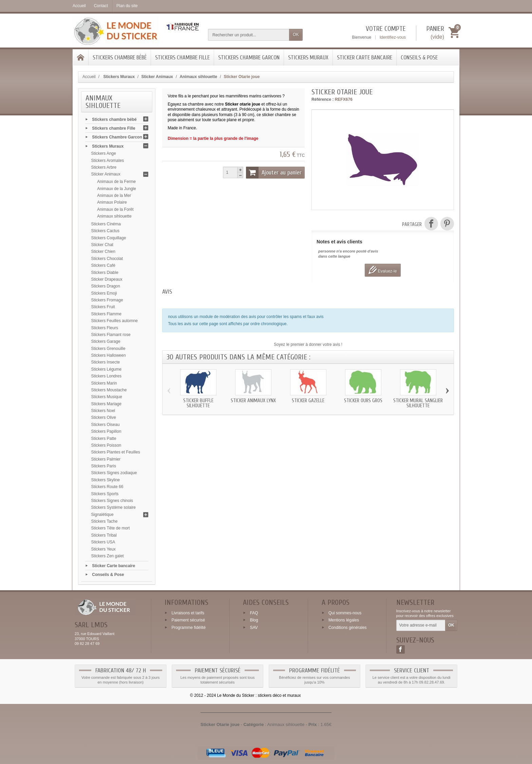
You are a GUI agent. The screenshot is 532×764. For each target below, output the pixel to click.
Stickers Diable (105, 273)
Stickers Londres (106, 376)
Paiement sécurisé (188, 620)
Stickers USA (103, 542)
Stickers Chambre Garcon (249, 58)
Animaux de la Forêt (115, 209)
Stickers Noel (103, 411)
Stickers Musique (107, 397)
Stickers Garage (106, 341)
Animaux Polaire (112, 202)
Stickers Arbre (104, 167)
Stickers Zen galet (108, 556)
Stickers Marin (104, 383)
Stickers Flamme (106, 314)
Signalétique (102, 515)
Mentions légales (344, 620)
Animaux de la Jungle (117, 189)
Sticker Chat (102, 245)
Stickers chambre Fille (182, 58)
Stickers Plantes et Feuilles (116, 452)
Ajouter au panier (274, 172)
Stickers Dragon (106, 286)
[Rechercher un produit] (249, 35)
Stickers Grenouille (108, 349)
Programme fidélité (188, 628)
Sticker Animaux (106, 174)
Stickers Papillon (106, 431)
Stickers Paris (104, 466)
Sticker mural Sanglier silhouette (418, 403)
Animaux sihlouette (114, 216)
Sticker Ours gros (363, 401)
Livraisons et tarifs (188, 613)
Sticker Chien (103, 251)
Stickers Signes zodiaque (114, 473)
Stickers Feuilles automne (115, 321)
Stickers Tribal (104, 535)
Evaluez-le (383, 270)
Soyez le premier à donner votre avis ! (308, 344)
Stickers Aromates (108, 161)
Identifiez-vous (393, 37)
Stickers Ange (104, 153)
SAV (254, 628)
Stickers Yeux (103, 549)
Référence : (322, 99)
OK (296, 35)
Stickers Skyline (106, 480)
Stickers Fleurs (105, 328)
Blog (254, 620)
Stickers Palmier (106, 459)
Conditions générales (348, 628)
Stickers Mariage (106, 404)
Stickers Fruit (103, 307)
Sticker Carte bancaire (365, 58)
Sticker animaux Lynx (253, 401)
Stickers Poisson (106, 445)
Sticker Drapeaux (107, 279)
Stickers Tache (104, 521)
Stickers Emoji (104, 293)
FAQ (254, 613)
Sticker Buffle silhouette (198, 403)
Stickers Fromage (107, 300)
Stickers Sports (105, 494)
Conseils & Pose (419, 58)
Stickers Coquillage (109, 238)
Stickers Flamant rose (111, 335)
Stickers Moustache (109, 390)
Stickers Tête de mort (111, 528)
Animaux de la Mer (114, 195)
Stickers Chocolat (107, 259)
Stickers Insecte (106, 362)
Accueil (89, 77)
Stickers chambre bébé (120, 58)
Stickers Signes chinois (112, 501)
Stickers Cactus (105, 231)
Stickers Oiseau (106, 425)
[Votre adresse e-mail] (421, 626)
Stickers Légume (106, 369)
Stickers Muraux (308, 58)
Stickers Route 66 (107, 487)
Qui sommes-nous (345, 613)
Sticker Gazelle (308, 401)
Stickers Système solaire (113, 507)
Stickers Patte (104, 439)
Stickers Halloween (109, 355)
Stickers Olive (104, 417)
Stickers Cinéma (106, 224)
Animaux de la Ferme (116, 182)
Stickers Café (103, 265)
